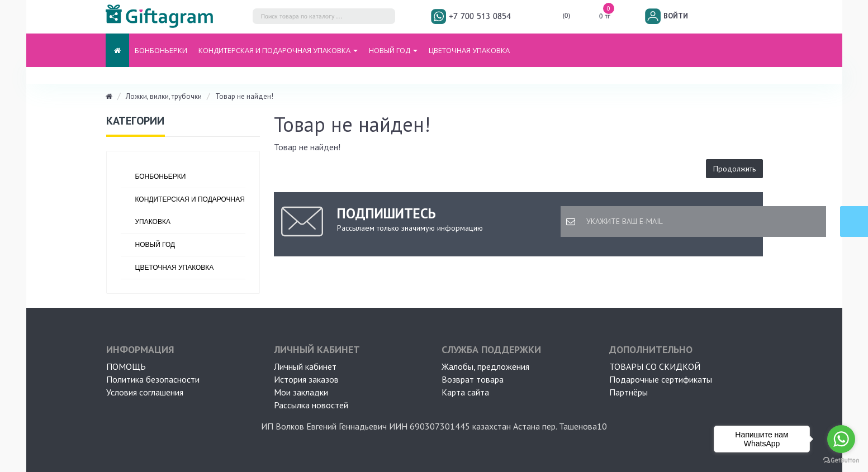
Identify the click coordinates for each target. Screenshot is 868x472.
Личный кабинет (305, 366)
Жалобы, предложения (485, 366)
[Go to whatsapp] (841, 439)
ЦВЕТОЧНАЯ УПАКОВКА (469, 50)
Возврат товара (473, 379)
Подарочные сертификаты (661, 379)
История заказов (306, 379)
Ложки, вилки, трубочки (164, 96)
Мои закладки (301, 392)
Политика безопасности (153, 379)
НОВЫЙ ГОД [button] (393, 50)
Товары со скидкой (655, 366)
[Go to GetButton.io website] (841, 461)
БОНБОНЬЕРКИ (161, 50)
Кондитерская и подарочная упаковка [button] (278, 50)
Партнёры (629, 392)
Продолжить (734, 169)
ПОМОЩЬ (126, 366)
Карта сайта (465, 392)
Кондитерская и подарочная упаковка (190, 211)
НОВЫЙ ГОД (155, 245)
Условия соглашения (145, 392)
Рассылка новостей (311, 405)
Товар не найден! (244, 96)
